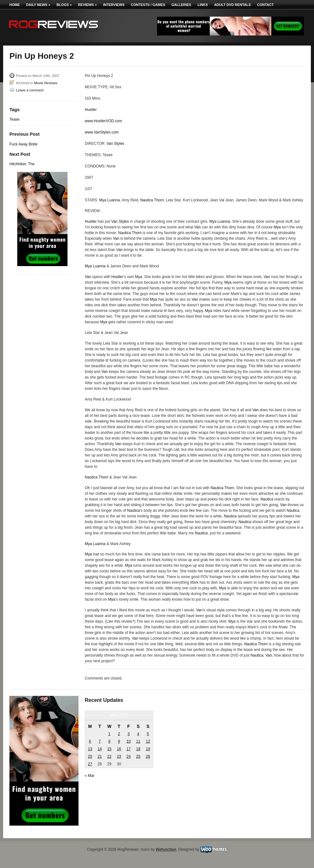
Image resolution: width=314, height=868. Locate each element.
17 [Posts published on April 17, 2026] (129, 749)
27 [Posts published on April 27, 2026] (90, 764)
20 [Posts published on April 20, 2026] (90, 756)
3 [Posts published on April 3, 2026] (129, 734)
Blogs (64, 5)
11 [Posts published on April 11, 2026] (138, 741)
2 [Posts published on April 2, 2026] (119, 734)
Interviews (114, 5)
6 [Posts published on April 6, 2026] (90, 741)
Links (203, 5)
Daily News (38, 5)
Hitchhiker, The (22, 164)
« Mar (90, 776)
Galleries (181, 5)
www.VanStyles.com (102, 132)
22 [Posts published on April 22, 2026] (109, 756)
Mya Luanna (110, 200)
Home (15, 5)
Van (198, 227)
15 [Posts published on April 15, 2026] (109, 749)
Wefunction (166, 849)
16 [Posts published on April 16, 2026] (119, 749)
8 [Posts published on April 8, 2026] (109, 741)
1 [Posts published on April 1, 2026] (109, 734)
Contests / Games (148, 5)
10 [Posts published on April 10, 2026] (129, 741)
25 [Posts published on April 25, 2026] (138, 756)
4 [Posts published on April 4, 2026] (138, 734)
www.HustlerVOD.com (103, 121)
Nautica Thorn (152, 200)
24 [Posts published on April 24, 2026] (129, 756)
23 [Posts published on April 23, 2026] (119, 756)
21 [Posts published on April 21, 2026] (100, 756)
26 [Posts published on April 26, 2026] (148, 756)
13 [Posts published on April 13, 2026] (90, 749)
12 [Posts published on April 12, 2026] (148, 741)
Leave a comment (30, 90)
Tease (14, 119)
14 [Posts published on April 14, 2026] (100, 749)
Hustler (91, 110)
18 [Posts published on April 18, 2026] (138, 749)
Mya (277, 227)
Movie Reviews (46, 83)
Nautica (267, 499)
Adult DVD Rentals (233, 5)
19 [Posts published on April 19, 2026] (148, 749)
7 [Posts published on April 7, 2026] (100, 741)
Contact (265, 5)
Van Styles (115, 144)
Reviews (87, 5)
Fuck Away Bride (23, 144)
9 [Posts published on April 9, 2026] (119, 741)
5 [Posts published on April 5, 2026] (148, 734)
